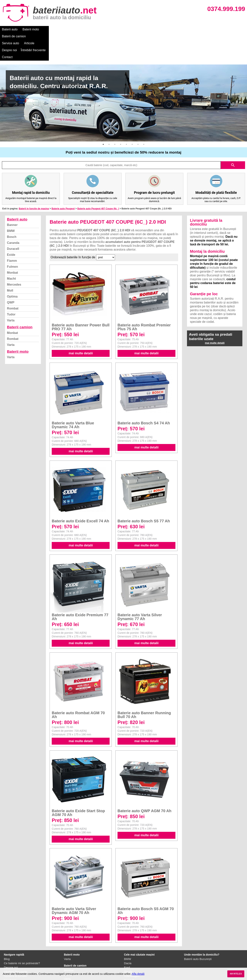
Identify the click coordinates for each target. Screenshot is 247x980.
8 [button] (144, 117)
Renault (129, 952)
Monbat (12, 245)
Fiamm (12, 233)
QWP (11, 275)
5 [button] (126, 117)
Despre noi (117, 29)
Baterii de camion (56, 29)
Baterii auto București (198, 931)
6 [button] (132, 117)
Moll (10, 263)
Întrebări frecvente (141, 29)
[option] (123, 75)
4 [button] (121, 117)
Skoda (128, 944)
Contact (164, 29)
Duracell (13, 221)
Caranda (13, 215)
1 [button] (103, 117)
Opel (127, 961)
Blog (7, 931)
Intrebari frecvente (16, 944)
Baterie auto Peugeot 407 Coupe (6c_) (98, 181)
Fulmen (12, 239)
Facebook (10, 952)
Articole (100, 29)
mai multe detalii (81, 326)
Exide (11, 227)
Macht (11, 251)
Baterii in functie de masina (34, 181)
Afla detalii (138, 974)
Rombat (13, 281)
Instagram (10, 957)
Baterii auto (10, 29)
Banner (12, 197)
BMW (11, 203)
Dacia (128, 935)
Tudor (11, 287)
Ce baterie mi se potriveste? (22, 935)
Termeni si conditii (15, 948)
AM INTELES (236, 974)
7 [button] (138, 117)
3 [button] (115, 117)
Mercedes (14, 257)
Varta (11, 293)
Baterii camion (20, 299)
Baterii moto (31, 29)
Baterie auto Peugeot (63, 181)
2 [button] (109, 117)
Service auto (81, 29)
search (233, 137)
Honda (128, 965)
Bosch (12, 209)
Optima (12, 269)
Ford (127, 940)
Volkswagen (132, 948)
